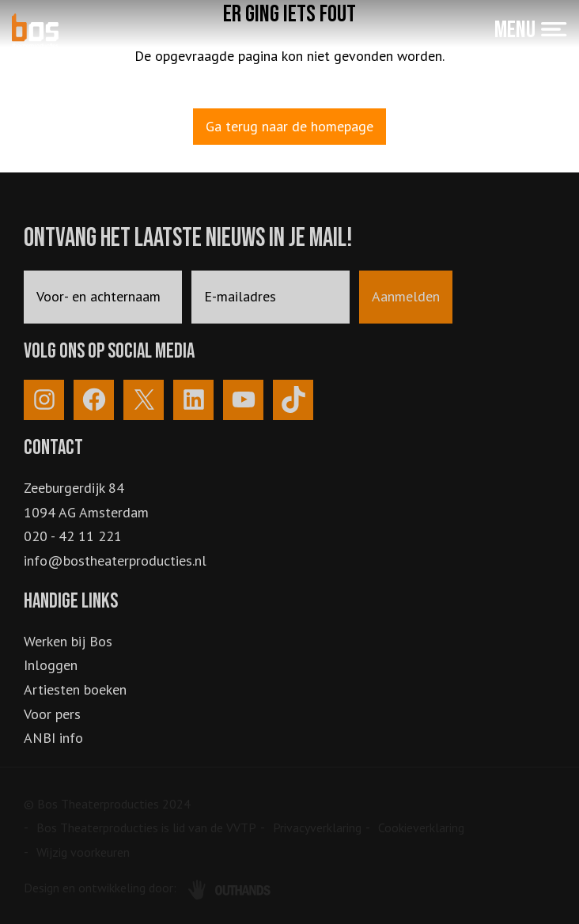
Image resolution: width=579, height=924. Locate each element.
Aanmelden (406, 296)
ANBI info (53, 738)
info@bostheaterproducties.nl (115, 560)
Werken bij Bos (68, 641)
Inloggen (51, 665)
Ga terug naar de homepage (289, 126)
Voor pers (52, 714)
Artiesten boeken (75, 689)
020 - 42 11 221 (73, 536)
